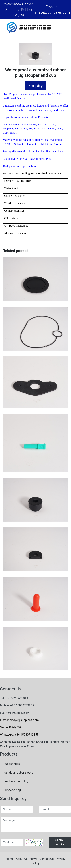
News (33, 859)
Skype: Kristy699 (11, 727)
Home (10, 859)
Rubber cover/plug (16, 781)
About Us (22, 859)
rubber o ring (13, 790)
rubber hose (12, 764)
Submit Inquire (60, 842)
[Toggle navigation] (8, 38)
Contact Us (47, 859)
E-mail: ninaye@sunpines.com (19, 720)
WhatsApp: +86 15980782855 (19, 735)
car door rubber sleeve (19, 773)
